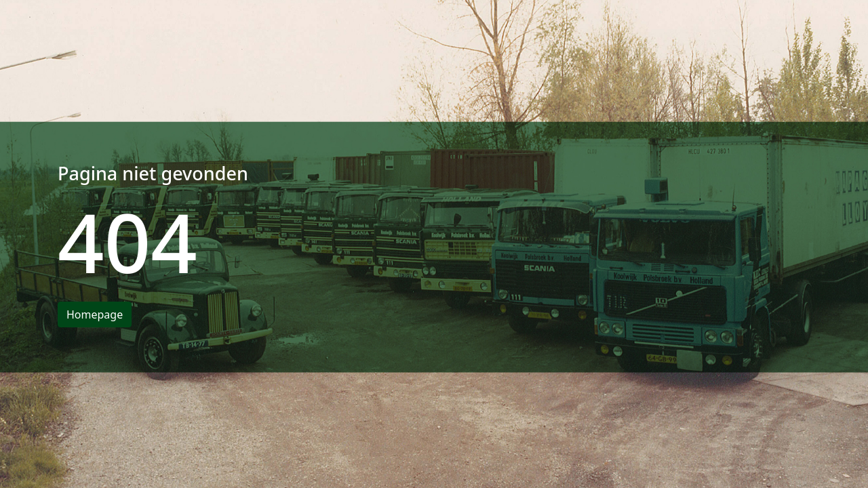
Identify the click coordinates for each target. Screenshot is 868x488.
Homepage (95, 314)
